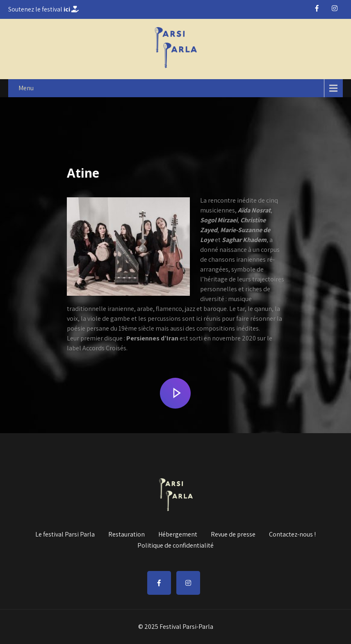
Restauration (126, 533)
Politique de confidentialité (175, 544)
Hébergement (178, 533)
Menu (26, 88)
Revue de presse (233, 533)
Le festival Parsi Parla (65, 533)
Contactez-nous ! (292, 533)
